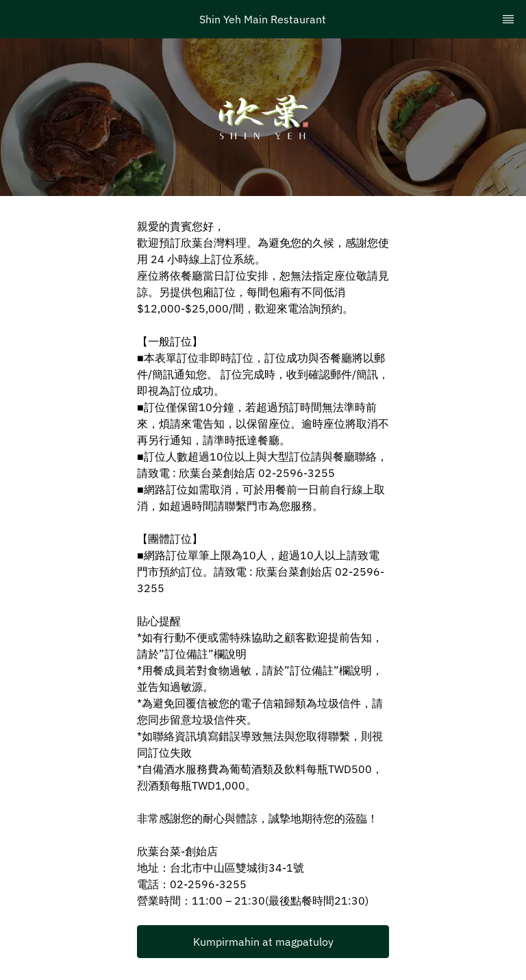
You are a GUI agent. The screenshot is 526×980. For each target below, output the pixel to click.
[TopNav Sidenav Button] (508, 19)
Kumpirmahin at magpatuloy (263, 942)
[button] (263, 942)
